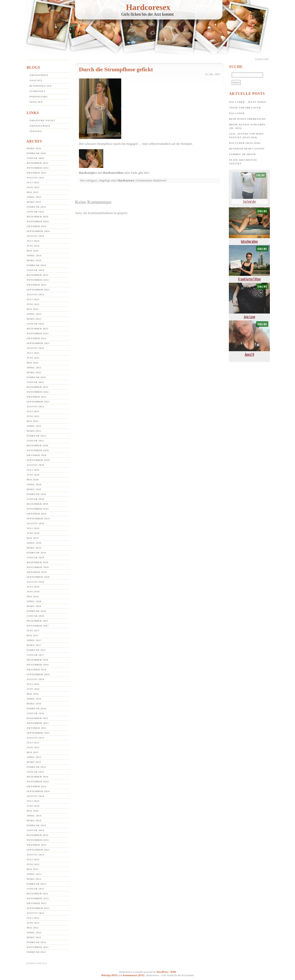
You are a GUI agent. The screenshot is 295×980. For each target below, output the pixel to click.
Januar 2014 (35, 830)
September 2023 (38, 290)
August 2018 (35, 582)
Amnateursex (40, 126)
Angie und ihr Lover (245, 108)
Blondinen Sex (41, 86)
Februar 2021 (36, 436)
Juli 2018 (33, 587)
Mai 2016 (33, 694)
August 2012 (35, 913)
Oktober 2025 (37, 173)
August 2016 (35, 679)
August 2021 (35, 407)
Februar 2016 (36, 709)
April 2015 (34, 757)
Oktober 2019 (37, 514)
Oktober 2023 (37, 285)
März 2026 (34, 148)
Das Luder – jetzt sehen (248, 102)
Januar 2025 (35, 212)
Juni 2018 (33, 592)
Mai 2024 (33, 251)
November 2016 (38, 665)
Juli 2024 (33, 241)
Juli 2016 (33, 684)
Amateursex (39, 75)
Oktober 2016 (37, 670)
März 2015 (34, 762)
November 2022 (38, 334)
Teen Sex (36, 102)
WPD (173, 972)
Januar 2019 (35, 558)
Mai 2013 (33, 869)
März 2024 (34, 260)
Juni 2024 (33, 246)
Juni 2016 (33, 689)
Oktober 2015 (37, 728)
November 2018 (38, 567)
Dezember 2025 (38, 163)
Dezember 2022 (38, 329)
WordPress (162, 972)
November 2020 (38, 450)
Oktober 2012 (37, 903)
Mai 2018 (33, 597)
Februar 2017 (36, 650)
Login (259, 59)
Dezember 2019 (38, 504)
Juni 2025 (33, 187)
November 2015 (38, 723)
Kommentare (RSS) (134, 975)
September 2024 (38, 231)
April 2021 (34, 426)
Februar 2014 (36, 825)
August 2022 (35, 348)
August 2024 (35, 236)
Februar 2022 (36, 377)
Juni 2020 (33, 475)
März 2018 (34, 606)
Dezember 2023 (38, 275)
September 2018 (38, 577)
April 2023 (34, 314)
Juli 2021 (33, 411)
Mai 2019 (33, 538)
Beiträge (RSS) (110, 975)
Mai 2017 (33, 635)
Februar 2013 (36, 884)
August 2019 (35, 523)
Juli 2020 (33, 470)
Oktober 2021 (37, 397)
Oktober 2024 (37, 226)
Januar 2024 (35, 270)
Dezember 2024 (38, 217)
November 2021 (38, 392)
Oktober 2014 (37, 786)
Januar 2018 (35, 616)
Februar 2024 (36, 265)
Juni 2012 (33, 923)
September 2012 (38, 908)
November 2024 (38, 221)
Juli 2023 (33, 299)
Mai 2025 (33, 192)
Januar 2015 (35, 772)
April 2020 (34, 484)
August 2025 (35, 178)
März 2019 (34, 548)
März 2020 (34, 489)
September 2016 (38, 674)
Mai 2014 (33, 811)
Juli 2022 (33, 353)
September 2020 (38, 460)
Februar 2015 (36, 767)
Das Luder (237, 113)
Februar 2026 (36, 153)
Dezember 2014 (38, 777)
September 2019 (38, 519)
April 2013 (34, 874)
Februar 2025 (36, 207)
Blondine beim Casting (247, 149)
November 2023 (38, 280)
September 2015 (38, 733)
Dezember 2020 (38, 446)
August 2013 (35, 855)
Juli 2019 (33, 528)
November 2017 (38, 626)
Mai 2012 (33, 928)
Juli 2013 (33, 860)
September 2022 (38, 343)
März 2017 (34, 645)
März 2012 (34, 937)
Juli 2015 (33, 743)
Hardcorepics (88, 173)
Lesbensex (37, 91)
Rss (267, 59)
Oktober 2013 (37, 845)
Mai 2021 (33, 421)
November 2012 (38, 898)
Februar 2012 (36, 942)
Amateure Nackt (42, 120)
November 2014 (38, 782)
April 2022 (34, 368)
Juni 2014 (33, 806)
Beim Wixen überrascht (247, 119)
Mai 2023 (33, 309)
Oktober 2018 (37, 572)
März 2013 (34, 879)
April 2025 (34, 197)
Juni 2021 (33, 416)
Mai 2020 (33, 480)
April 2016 (34, 699)
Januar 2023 (35, 324)
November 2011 (38, 947)
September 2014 (38, 791)
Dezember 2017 (38, 621)
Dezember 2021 (38, 387)
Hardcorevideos (113, 173)
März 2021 (34, 431)
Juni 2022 (33, 358)
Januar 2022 (35, 382)
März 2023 (34, 319)
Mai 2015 (33, 752)
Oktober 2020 (37, 455)
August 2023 (35, 295)
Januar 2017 (35, 655)
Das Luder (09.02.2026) (245, 143)
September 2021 (38, 402)
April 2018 (34, 601)
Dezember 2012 (38, 894)
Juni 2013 (33, 864)
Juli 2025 (33, 183)
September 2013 (38, 850)
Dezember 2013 (38, 835)
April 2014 (34, 816)
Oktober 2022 (37, 338)
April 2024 (34, 256)
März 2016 (34, 704)
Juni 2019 (33, 533)
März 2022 (34, 372)
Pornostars (39, 97)
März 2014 (34, 821)
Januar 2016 (35, 713)
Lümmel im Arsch (242, 154)
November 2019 (38, 509)
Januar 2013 (35, 889)
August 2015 (35, 738)
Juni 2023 (33, 304)
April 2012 (34, 933)
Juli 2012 (33, 918)
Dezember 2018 (38, 562)
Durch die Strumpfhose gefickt (116, 69)
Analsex (36, 80)
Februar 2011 (36, 952)
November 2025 (38, 168)
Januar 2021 (35, 441)
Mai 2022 (33, 363)
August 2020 (35, 465)
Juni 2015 (33, 747)
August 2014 (35, 796)
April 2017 (34, 640)
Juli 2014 (33, 801)
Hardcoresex (148, 7)
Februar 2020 (36, 494)
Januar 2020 (35, 499)
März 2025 (34, 202)
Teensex (36, 131)
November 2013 (38, 840)
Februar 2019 (36, 553)
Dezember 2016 (38, 660)
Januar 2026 (35, 158)
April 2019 (34, 543)
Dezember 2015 (38, 718)
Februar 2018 (36, 611)
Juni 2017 (33, 631)
